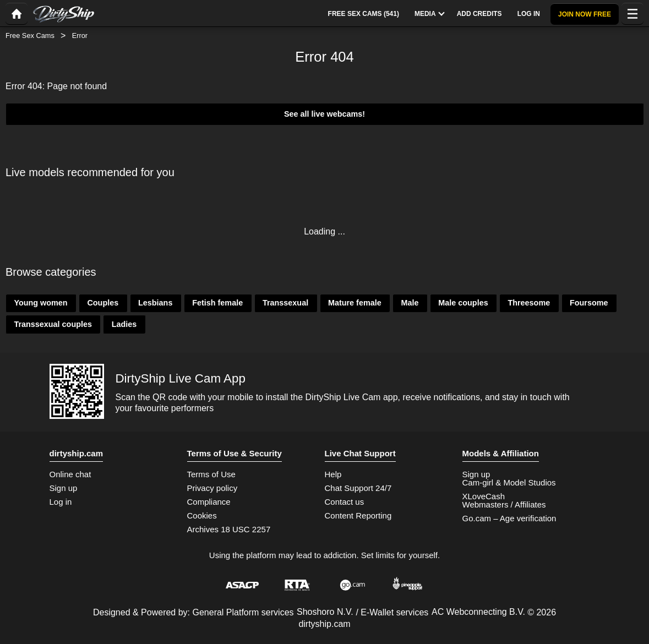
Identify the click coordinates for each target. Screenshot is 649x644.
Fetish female (217, 303)
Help (333, 474)
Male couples (463, 303)
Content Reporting (358, 515)
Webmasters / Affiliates (504, 504)
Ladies (124, 324)
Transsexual (285, 303)
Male (410, 303)
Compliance (209, 502)
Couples (103, 303)
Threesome (529, 303)
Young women (40, 303)
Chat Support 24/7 (358, 488)
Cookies (202, 515)
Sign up (64, 488)
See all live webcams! (324, 114)
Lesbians (155, 303)
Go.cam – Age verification (509, 518)
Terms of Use (211, 474)
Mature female (355, 303)
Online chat (70, 474)
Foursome (589, 303)
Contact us (345, 502)
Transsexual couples (53, 324)
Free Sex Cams (30, 36)
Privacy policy (212, 488)
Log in (61, 502)
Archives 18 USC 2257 (229, 529)
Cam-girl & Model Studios (509, 482)
